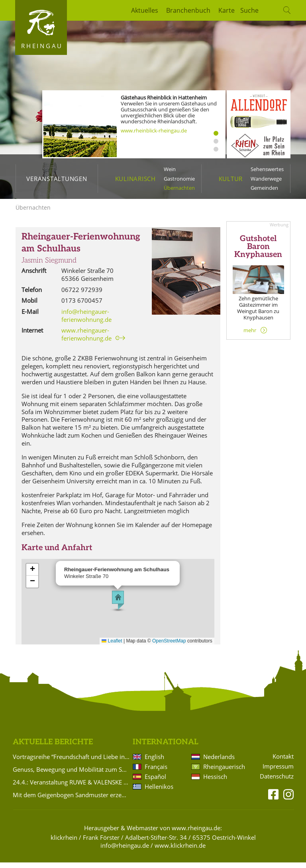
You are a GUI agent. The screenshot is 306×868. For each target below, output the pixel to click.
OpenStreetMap (169, 646)
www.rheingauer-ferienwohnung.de (86, 340)
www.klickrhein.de (180, 851)
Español (155, 782)
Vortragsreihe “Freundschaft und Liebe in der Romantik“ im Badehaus (71, 762)
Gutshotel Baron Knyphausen (258, 252)
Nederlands (219, 762)
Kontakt (283, 762)
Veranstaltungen (57, 179)
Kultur (231, 179)
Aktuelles (145, 10)
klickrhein (64, 843)
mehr (250, 336)
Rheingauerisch (224, 772)
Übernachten (179, 188)
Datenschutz (277, 782)
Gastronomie (179, 179)
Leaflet (112, 646)
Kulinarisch (135, 179)
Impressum (278, 772)
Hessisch (215, 782)
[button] (118, 606)
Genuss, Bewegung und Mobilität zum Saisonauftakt (71, 775)
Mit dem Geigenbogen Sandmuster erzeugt (71, 800)
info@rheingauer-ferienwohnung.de (86, 321)
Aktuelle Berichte (53, 748)
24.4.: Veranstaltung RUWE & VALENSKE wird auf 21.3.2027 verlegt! (71, 788)
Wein (170, 169)
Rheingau (42, 46)
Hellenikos (159, 792)
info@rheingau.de (125, 851)
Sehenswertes (267, 169)
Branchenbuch (188, 10)
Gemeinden (264, 188)
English (154, 762)
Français (156, 772)
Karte (227, 10)
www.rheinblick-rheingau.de (154, 130)
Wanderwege (266, 179)
